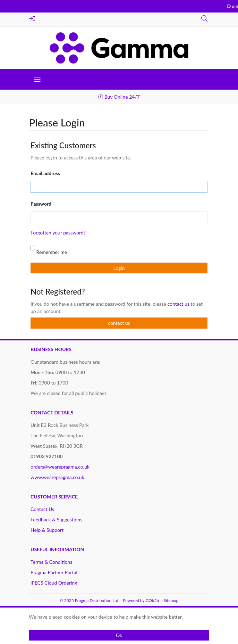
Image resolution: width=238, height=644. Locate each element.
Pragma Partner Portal (54, 572)
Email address (45, 173)
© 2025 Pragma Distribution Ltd (89, 600)
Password (41, 204)
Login (32, 18)
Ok (119, 635)
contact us (179, 304)
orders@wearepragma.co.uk (60, 467)
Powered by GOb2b (141, 600)
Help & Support (47, 530)
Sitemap (171, 600)
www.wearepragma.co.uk (57, 477)
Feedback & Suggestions (56, 519)
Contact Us (42, 509)
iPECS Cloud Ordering (54, 583)
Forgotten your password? (58, 233)
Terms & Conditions (51, 562)
